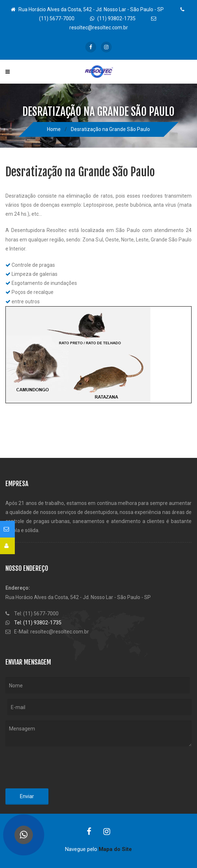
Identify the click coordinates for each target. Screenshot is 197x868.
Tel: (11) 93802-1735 (38, 623)
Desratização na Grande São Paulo (110, 129)
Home (54, 129)
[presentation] (60, 769)
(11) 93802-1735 (113, 18)
